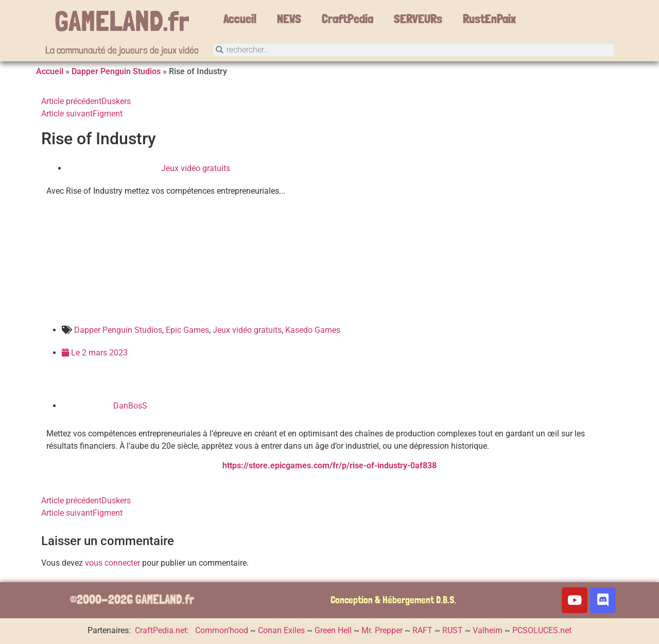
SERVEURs (418, 19)
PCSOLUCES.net (542, 630)
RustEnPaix (489, 19)
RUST (453, 630)
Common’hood (222, 630)
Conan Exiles (281, 630)
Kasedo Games (313, 330)
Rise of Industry (99, 139)
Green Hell (333, 630)
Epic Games (187, 330)
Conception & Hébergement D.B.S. (393, 600)
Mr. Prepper (382, 630)
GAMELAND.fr (122, 21)
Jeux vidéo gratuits (196, 168)
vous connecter (112, 563)
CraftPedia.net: (163, 630)
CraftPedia (348, 19)
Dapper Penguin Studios (116, 71)
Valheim (488, 630)
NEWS (289, 19)
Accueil (240, 19)
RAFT (422, 630)
